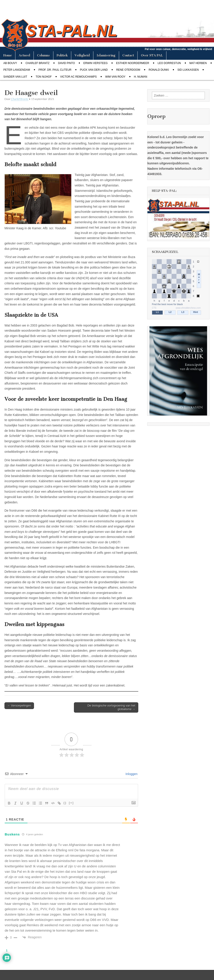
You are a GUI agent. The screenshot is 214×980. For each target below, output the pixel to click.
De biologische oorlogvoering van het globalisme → (111, 707)
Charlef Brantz (37, 63)
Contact (128, 55)
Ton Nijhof (44, 77)
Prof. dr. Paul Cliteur (55, 70)
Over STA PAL (152, 55)
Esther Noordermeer (133, 63)
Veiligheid (82, 55)
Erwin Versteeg (95, 63)
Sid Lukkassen (188, 70)
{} (65, 803)
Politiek (62, 55)
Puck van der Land (94, 70)
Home (8, 55)
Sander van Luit (15, 77)
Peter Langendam (17, 70)
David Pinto (67, 63)
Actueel (24, 55)
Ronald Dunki (159, 70)
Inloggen (131, 774)
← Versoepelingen (19, 706)
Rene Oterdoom (128, 70)
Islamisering (106, 55)
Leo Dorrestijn (169, 63)
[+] (71, 803)
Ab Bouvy (10, 63)
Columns (43, 55)
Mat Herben (198, 63)
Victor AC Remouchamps (78, 77)
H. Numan (141, 77)
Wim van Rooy (115, 77)
